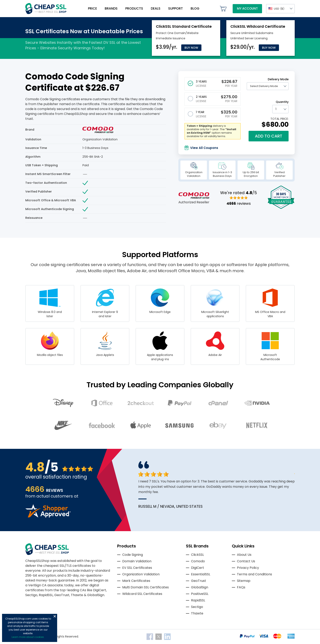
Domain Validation (137, 561)
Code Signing (133, 555)
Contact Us (246, 561)
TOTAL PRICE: (279, 119)
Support (176, 8)
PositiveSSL (200, 594)
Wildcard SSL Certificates (142, 594)
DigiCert (198, 568)
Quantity (282, 102)
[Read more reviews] (48, 516)
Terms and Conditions (254, 574)
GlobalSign (200, 587)
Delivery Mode (278, 79)
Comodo (198, 561)
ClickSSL (197, 555)
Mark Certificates (136, 581)
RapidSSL (198, 600)
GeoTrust (199, 581)
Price (92, 8)
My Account (247, 8)
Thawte (197, 613)
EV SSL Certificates (137, 568)
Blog (195, 8)
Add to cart (269, 136)
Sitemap (244, 581)
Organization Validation (141, 574)
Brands (111, 8)
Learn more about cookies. (28, 637)
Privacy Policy (248, 568)
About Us (244, 555)
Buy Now (191, 48)
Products (134, 8)
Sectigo (197, 607)
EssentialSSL (201, 574)
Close (55, 616)
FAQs (241, 587)
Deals (156, 8)
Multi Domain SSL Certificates (146, 587)
